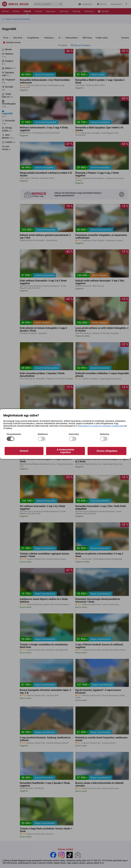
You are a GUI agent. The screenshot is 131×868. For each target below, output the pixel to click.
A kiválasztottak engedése (65, 451)
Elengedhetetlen (14, 434)
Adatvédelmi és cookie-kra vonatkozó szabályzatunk (101, 426)
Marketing (104, 434)
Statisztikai (74, 434)
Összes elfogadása (107, 451)
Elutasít (24, 451)
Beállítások (43, 434)
